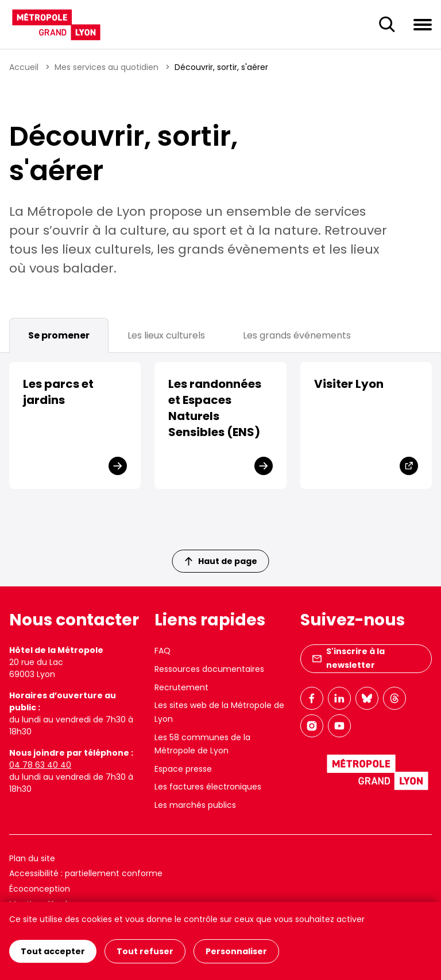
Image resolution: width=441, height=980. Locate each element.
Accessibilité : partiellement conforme (86, 873)
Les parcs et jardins (58, 392)
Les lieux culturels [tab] (166, 335)
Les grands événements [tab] (297, 335)
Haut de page (221, 561)
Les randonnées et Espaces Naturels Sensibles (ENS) (215, 408)
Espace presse (183, 769)
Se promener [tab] (59, 335)
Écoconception (40, 889)
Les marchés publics (195, 805)
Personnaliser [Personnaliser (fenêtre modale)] (236, 951)
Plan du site (32, 858)
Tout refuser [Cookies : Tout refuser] (145, 951)
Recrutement (181, 687)
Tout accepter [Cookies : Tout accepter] (53, 951)
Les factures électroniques (208, 787)
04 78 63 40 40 (40, 765)
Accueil (24, 67)
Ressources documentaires (209, 669)
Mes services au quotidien (107, 67)
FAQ (163, 651)
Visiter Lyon (349, 384)
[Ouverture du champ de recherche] (387, 25)
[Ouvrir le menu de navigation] (423, 24)
